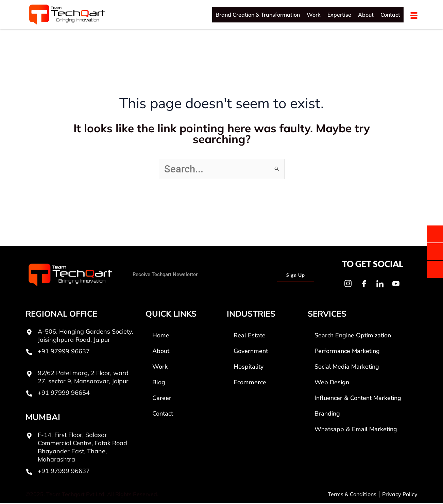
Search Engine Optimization (353, 336)
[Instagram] (348, 285)
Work (314, 15)
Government (251, 352)
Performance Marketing (347, 352)
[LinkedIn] (380, 285)
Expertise (339, 15)
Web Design (332, 383)
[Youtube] (396, 285)
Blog (159, 383)
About (366, 15)
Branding (327, 415)
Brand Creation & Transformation (258, 15)
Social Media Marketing (347, 368)
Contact (390, 15)
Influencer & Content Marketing (358, 399)
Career (162, 399)
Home (161, 336)
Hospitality (249, 368)
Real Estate (250, 336)
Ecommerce (250, 383)
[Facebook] (364, 285)
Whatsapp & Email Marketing (356, 430)
